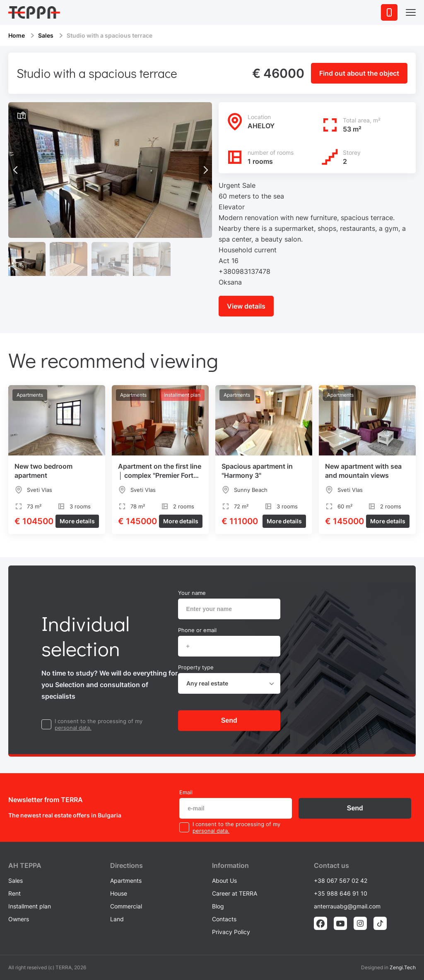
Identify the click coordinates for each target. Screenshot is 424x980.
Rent (14, 893)
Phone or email (197, 630)
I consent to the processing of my (99, 721)
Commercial (126, 906)
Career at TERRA (235, 893)
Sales (46, 35)
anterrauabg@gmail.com (347, 906)
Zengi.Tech (403, 967)
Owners (19, 919)
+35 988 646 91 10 (341, 893)
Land (117, 919)
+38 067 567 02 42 (341, 881)
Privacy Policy (231, 932)
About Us (224, 881)
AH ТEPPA (25, 865)
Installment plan (30, 906)
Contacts (224, 919)
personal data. (73, 728)
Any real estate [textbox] (207, 683)
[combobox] (229, 683)
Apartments (126, 881)
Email (186, 792)
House (119, 893)
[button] (205, 170)
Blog (218, 906)
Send (229, 720)
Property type (196, 667)
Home (17, 35)
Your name (192, 593)
